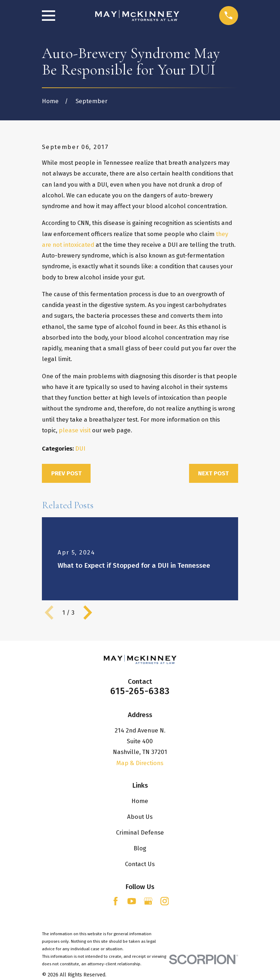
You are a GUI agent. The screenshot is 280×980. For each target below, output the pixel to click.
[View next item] (88, 612)
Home (140, 801)
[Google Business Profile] (148, 901)
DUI (80, 448)
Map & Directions (140, 763)
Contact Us (140, 864)
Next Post (213, 473)
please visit (75, 430)
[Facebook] (116, 901)
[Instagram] (165, 901)
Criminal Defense (140, 832)
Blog (140, 848)
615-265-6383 (140, 691)
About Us (140, 817)
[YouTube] (132, 901)
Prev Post (66, 473)
